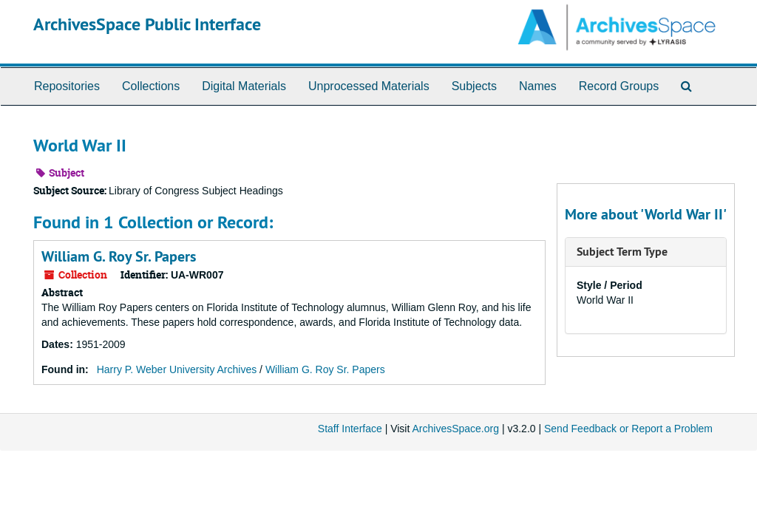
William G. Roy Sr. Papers (119, 256)
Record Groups (619, 86)
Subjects (474, 86)
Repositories (67, 86)
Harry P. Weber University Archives (177, 369)
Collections (151, 86)
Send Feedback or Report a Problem (628, 429)
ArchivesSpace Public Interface (147, 24)
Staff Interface (350, 429)
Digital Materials (244, 86)
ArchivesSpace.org (455, 429)
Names (538, 86)
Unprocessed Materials (369, 86)
